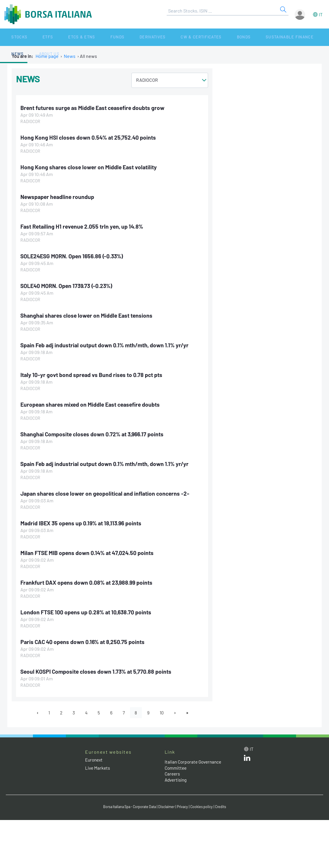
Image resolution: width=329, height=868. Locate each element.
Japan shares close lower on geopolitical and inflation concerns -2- (108, 493)
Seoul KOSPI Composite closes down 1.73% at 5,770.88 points (98, 671)
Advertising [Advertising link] (177, 780)
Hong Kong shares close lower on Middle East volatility (90, 167)
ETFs (32, 37)
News (269, 37)
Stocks (12, 37)
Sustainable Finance (230, 37)
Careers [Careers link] (173, 774)
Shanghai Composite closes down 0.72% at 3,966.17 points (94, 434)
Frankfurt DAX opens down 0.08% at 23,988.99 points (89, 582)
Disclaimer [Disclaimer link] (168, 807)
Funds (85, 37)
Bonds (191, 37)
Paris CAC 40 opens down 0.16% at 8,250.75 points (84, 641)
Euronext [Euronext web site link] (95, 760)
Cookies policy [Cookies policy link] (205, 807)
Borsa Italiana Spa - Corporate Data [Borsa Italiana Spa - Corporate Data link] (127, 807)
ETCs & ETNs (58, 37)
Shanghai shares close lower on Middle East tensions (88, 315)
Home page (47, 56)
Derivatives (113, 37)
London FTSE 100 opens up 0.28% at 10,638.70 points (87, 612)
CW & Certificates (156, 37)
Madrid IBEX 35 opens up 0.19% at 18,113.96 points (83, 523)
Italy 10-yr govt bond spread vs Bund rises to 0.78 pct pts (93, 374)
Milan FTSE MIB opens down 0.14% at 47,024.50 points (89, 552)
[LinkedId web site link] (247, 759)
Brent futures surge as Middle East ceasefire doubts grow (95, 108)
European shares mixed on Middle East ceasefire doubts (93, 404)
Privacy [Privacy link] (185, 807)
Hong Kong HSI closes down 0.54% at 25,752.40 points (90, 137)
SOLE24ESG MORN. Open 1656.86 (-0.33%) (74, 256)
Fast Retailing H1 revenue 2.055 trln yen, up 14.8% (83, 226)
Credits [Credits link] (225, 807)
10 (164, 713)
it (321, 14)
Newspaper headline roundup (59, 197)
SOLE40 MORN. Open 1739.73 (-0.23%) (68, 285)
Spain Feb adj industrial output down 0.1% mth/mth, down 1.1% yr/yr (106, 345)
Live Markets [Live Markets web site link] (98, 768)
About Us (292, 37)
